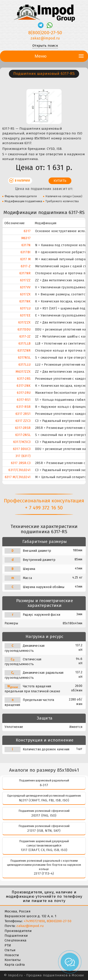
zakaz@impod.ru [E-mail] (45, 38)
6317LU (25, 308)
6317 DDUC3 (22, 449)
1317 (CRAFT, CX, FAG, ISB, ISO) (44, 850)
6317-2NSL (23, 435)
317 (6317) (23, 456)
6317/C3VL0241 (19, 470)
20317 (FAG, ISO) (44, 815)
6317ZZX (24, 322)
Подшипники (16, 936)
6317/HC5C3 (22, 442)
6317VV (25, 287)
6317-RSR (23, 407)
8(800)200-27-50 (59, 921)
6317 (27, 231)
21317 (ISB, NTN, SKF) (44, 831)
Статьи (10, 950)
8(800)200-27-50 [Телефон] (45, 33)
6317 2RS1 (23, 414)
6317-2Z (25, 337)
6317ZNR (24, 351)
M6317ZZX (23, 372)
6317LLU (25, 365)
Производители (18, 931)
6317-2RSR (23, 428)
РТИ (8, 945)
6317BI (26, 252)
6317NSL (24, 358)
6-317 (44, 785)
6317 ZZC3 (23, 421)
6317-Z (26, 266)
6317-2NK (24, 386)
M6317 (26, 238)
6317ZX (25, 294)
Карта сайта (15, 965)
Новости (12, 955)
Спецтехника (16, 940)
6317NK (25, 301)
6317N (26, 245)
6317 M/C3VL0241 (18, 477)
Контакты (13, 960)
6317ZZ (25, 280)
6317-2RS (24, 379)
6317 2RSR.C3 (21, 463)
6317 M (25, 259)
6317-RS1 (24, 400)
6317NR (25, 273)
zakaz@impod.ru (30, 926)
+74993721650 (34, 921)
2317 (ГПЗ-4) (44, 873)
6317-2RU (24, 393)
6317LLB (25, 344)
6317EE (25, 315)
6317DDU (24, 330)
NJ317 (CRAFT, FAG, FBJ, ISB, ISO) (44, 800)
